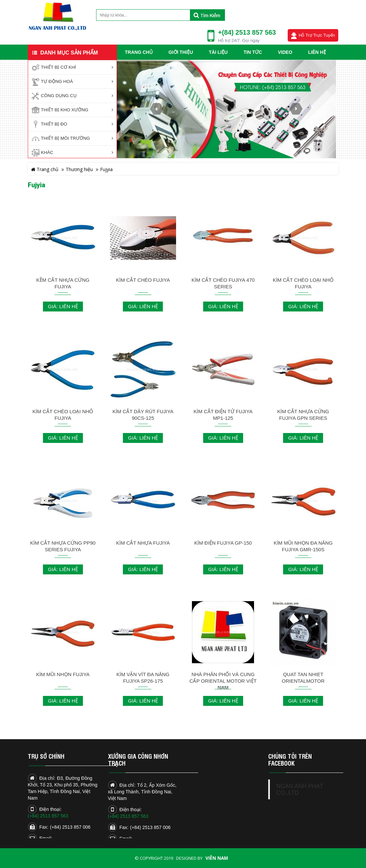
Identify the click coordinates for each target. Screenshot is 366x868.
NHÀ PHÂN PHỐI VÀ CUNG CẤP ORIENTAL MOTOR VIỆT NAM (223, 681)
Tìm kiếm (207, 15)
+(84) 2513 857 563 (247, 32)
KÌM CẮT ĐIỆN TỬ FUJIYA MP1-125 (223, 415)
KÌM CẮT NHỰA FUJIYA (143, 543)
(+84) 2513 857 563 (48, 816)
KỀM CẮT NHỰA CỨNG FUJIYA (63, 283)
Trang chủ (45, 169)
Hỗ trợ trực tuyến (317, 35)
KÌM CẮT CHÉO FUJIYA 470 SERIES (223, 283)
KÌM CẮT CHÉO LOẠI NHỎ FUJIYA (303, 283)
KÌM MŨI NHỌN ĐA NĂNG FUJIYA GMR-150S (303, 546)
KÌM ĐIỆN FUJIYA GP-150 (223, 543)
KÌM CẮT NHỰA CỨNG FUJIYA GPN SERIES (303, 415)
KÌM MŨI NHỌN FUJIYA (63, 674)
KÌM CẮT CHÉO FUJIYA (143, 280)
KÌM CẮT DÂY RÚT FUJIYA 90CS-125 (143, 415)
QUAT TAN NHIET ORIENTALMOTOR (303, 678)
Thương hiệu (79, 169)
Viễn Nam (217, 858)
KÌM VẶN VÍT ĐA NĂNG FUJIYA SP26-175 (143, 678)
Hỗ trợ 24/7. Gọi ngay (239, 40)
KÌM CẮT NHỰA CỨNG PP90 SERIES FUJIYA (63, 546)
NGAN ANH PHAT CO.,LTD (300, 789)
